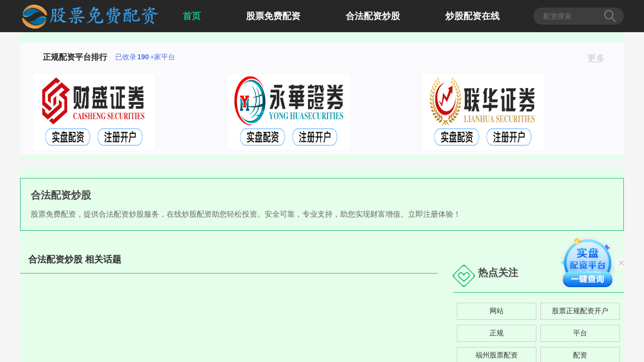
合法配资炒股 (373, 16)
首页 (192, 16)
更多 (600, 58)
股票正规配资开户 (580, 311)
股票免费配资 (273, 16)
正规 (497, 333)
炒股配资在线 (472, 16)
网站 (497, 311)
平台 (580, 333)
